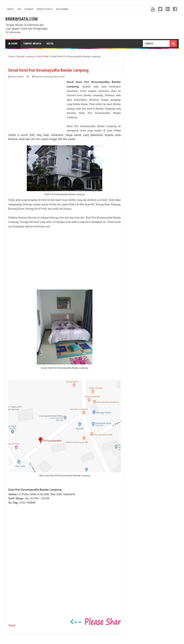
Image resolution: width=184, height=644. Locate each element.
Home (13, 43)
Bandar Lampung (43, 77)
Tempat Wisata (32, 43)
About (10, 9)
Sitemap (29, 9)
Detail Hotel (59, 77)
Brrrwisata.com (22, 19)
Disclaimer (62, 9)
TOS (19, 9)
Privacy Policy (45, 9)
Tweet (12, 625)
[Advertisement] (37, 103)
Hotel (50, 43)
